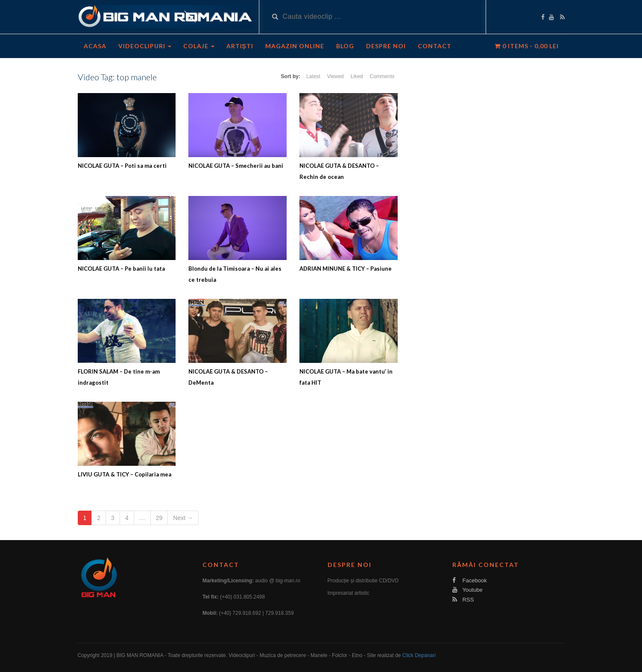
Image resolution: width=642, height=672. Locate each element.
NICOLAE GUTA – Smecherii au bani (236, 166)
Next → (183, 518)
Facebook (470, 580)
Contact (435, 46)
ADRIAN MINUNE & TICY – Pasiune (346, 269)
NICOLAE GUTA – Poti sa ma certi (122, 166)
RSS (463, 600)
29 (159, 518)
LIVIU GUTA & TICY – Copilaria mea (125, 474)
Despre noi (386, 46)
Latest (313, 76)
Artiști (240, 46)
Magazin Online (295, 46)
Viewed (336, 76)
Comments (382, 76)
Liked (357, 76)
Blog (345, 46)
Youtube (468, 590)
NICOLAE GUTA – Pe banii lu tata (121, 269)
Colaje (199, 46)
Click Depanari (419, 655)
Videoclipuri (145, 46)
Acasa (95, 46)
